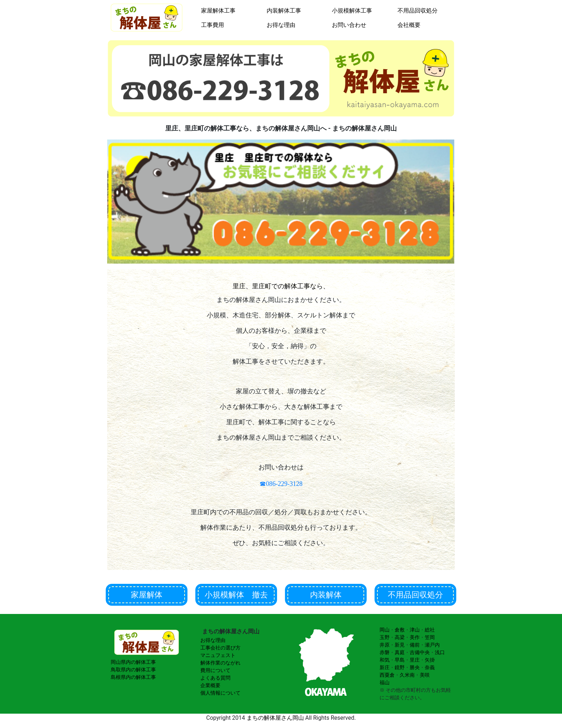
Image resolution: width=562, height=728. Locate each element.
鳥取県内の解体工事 (133, 670)
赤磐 (385, 652)
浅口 (440, 652)
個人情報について (220, 693)
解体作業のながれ (220, 663)
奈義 (430, 667)
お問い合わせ (349, 25)
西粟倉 (387, 675)
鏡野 (400, 667)
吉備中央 (420, 652)
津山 (415, 630)
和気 (385, 660)
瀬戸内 (432, 645)
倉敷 (400, 630)
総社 (430, 630)
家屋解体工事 (218, 11)
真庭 (400, 652)
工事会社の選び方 (220, 648)
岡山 (385, 630)
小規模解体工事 (352, 11)
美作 (415, 637)
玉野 (385, 637)
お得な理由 (281, 25)
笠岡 (430, 637)
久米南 (407, 675)
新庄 (385, 667)
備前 (415, 645)
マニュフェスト (218, 655)
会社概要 (409, 25)
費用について (215, 670)
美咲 (425, 675)
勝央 (415, 667)
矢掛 (430, 660)
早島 (400, 660)
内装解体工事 (284, 11)
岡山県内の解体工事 (133, 662)
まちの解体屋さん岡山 (275, 718)
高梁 (400, 637)
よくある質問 (215, 678)
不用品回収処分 (418, 11)
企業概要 (210, 685)
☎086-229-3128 (281, 484)
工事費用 (213, 25)
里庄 (415, 660)
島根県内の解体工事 (133, 677)
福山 (385, 682)
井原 (385, 645)
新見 (400, 645)
